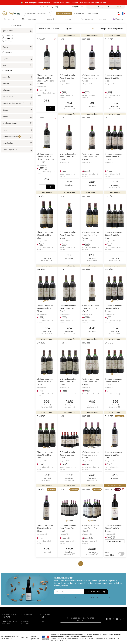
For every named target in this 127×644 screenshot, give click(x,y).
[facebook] (107, 619)
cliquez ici (54, 7)
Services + (70, 19)
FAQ (28, 638)
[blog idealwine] (124, 619)
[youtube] (117, 619)
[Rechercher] (38, 13)
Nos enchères (52, 19)
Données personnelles (35, 638)
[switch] (121, 554)
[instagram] (113, 619)
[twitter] (110, 619)
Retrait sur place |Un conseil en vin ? (62, 7)
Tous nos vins (10, 19)
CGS (23, 638)
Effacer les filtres (17, 25)
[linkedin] (120, 619)
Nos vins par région (31, 19)
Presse (42, 621)
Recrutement (27, 614)
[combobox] (120, 7)
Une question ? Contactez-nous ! (81, 619)
